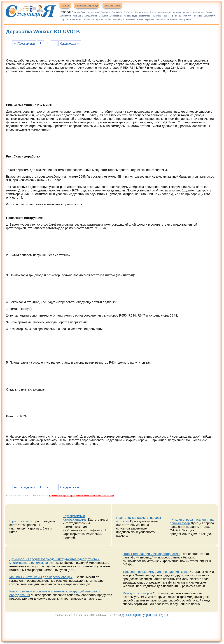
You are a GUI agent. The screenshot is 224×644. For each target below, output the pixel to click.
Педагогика (145, 16)
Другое (153, 12)
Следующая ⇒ (70, 43)
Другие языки (141, 12)
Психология (176, 16)
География (117, 12)
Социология (209, 16)
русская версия (131, 615)
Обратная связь (112, 6)
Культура (187, 12)
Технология (89, 19)
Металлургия (91, 16)
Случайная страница (87, 6)
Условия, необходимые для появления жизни (156, 572)
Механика (103, 16)
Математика (65, 16)
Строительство (74, 19)
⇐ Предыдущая (24, 43)
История (177, 12)
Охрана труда (131, 16)
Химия (140, 19)
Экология (160, 19)
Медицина (78, 16)
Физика (108, 19)
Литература (199, 12)
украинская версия (156, 615)
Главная (65, 6)
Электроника (185, 19)
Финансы (131, 19)
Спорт (62, 19)
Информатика (164, 12)
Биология (105, 12)
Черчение (149, 19)
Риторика (197, 16)
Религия (187, 16)
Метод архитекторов (137, 593)
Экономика (172, 19)
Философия (119, 19)
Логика (209, 12)
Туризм (99, 19)
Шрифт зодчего (20, 521)
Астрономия (93, 12)
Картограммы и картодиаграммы (75, 518)
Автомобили (80, 12)
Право (166, 16)
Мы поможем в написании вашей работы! (95, 496)
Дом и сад (128, 12)
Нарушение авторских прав (62, 496)
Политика (156, 16)
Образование (116, 16)
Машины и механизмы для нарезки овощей (41, 577)
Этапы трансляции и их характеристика (151, 554)
